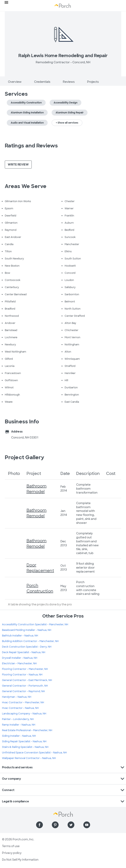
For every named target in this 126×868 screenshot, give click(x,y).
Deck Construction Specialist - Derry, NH (27, 647)
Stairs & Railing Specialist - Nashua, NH (25, 747)
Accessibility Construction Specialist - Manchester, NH (35, 624)
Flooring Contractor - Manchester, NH (25, 669)
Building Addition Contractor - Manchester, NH (30, 641)
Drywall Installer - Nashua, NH (20, 658)
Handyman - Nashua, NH (17, 697)
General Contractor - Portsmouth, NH (25, 686)
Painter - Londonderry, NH (18, 719)
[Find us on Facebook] (39, 825)
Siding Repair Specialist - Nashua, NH (24, 741)
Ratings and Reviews (31, 146)
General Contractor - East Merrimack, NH (27, 680)
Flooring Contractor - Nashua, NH (22, 675)
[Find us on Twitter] (71, 825)
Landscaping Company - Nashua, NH (24, 714)
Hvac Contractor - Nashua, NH (20, 708)
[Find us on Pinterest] (55, 825)
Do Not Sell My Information (20, 860)
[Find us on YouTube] (87, 825)
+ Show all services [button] (67, 123)
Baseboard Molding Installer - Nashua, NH (27, 630)
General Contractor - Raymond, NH (23, 691)
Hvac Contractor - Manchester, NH (23, 702)
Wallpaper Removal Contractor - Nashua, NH (29, 758)
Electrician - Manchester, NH (19, 663)
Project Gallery (25, 457)
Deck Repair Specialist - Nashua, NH (24, 652)
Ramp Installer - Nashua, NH (19, 725)
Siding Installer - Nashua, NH (19, 736)
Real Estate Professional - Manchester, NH (27, 730)
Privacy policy (12, 853)
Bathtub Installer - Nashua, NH (20, 636)
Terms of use (11, 846)
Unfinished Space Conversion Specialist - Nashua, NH (34, 753)
